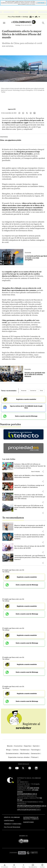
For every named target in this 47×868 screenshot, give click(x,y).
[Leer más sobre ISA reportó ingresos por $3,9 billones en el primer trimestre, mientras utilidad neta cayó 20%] (30, 508)
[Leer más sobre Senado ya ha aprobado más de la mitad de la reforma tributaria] (12, 374)
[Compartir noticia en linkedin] (34, 113)
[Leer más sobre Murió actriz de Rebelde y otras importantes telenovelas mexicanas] (30, 476)
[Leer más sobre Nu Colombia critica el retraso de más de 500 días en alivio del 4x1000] (30, 547)
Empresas (24, 391)
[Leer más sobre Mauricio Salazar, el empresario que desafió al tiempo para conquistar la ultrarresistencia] (30, 526)
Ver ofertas (6, 572)
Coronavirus (33, 391)
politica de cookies (31, 4)
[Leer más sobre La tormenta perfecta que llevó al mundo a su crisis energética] (12, 257)
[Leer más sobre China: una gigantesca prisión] (11, 140)
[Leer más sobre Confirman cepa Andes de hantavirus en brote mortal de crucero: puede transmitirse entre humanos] (30, 537)
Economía (28, 253)
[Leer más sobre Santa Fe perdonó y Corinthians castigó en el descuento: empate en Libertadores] (30, 486)
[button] (43, 471)
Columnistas (4, 137)
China (41, 391)
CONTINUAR (41, 3)
